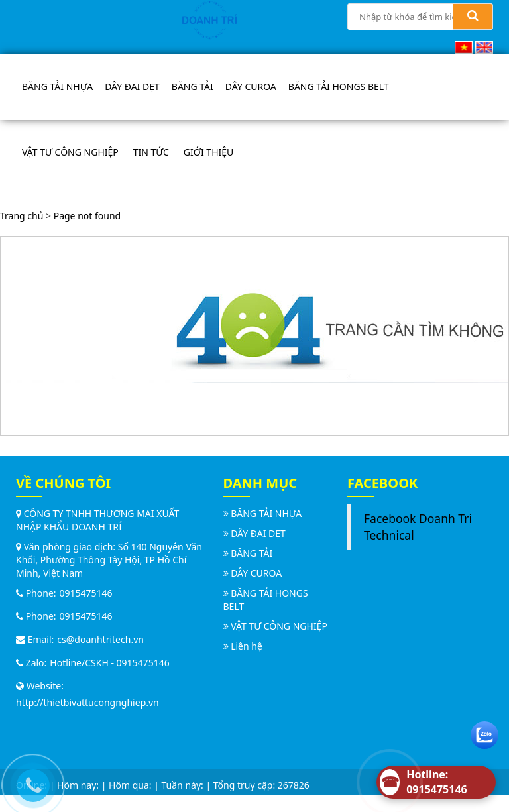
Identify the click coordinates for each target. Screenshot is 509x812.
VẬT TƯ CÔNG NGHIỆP (70, 152)
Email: (35, 639)
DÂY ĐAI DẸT (132, 87)
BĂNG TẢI (193, 87)
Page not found (87, 216)
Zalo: (31, 663)
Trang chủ (22, 216)
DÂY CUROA (251, 87)
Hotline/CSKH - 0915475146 (109, 663)
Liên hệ (247, 646)
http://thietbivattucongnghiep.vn (87, 702)
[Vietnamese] (464, 46)
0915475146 (86, 593)
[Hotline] (436, 782)
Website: (40, 686)
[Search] (473, 17)
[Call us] (30, 782)
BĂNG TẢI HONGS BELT (339, 87)
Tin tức (151, 152)
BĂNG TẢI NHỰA (57, 87)
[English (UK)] (484, 46)
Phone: (36, 593)
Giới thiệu (209, 152)
